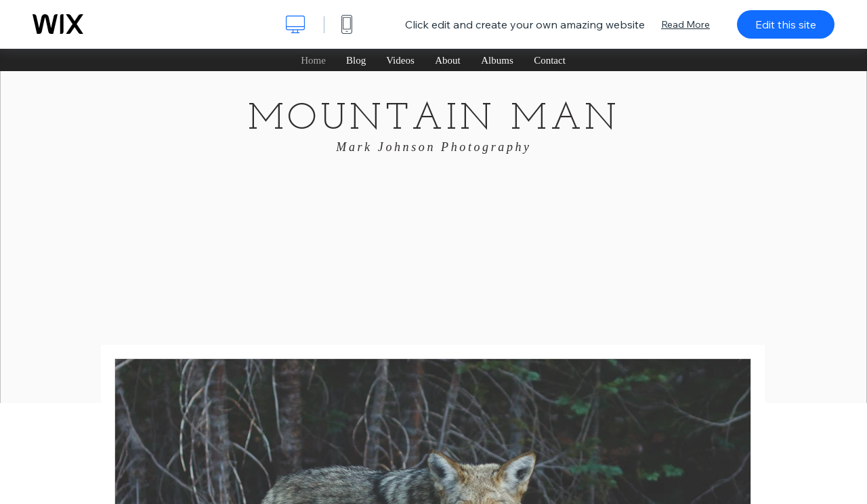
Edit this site (786, 24)
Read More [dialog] (685, 24)
